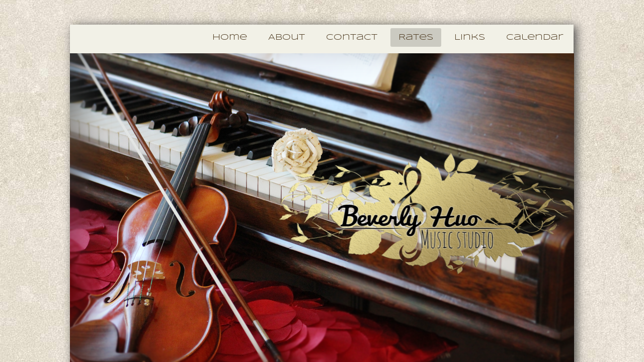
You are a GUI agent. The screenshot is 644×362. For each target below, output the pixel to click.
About (287, 37)
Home (230, 37)
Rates (416, 37)
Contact (352, 37)
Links (470, 37)
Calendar (535, 37)
